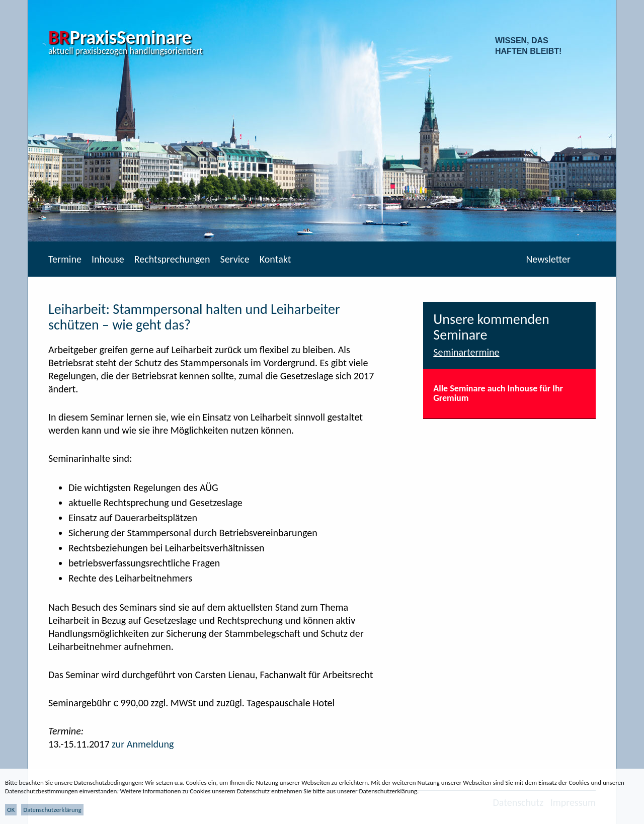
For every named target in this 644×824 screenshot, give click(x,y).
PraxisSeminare (120, 37)
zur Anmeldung (143, 744)
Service (234, 259)
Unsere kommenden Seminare (491, 327)
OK (11, 810)
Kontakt (275, 259)
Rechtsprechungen (172, 259)
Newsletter (548, 259)
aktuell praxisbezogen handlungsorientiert (126, 51)
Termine (65, 259)
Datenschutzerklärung (52, 810)
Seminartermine (466, 352)
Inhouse (108, 259)
